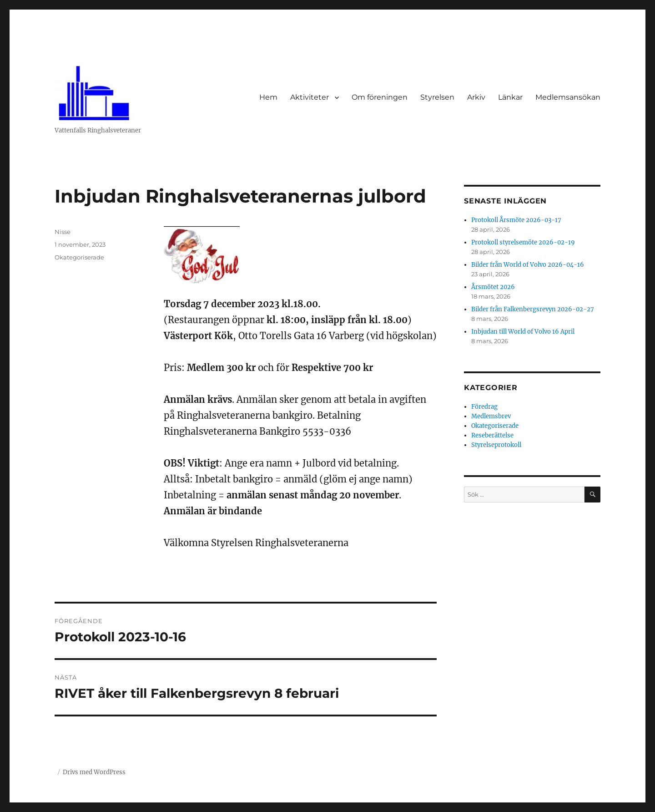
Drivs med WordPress (94, 772)
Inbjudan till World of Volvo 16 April (523, 332)
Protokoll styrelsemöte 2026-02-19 (523, 242)
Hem (268, 97)
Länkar (510, 97)
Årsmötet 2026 (493, 287)
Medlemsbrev (491, 416)
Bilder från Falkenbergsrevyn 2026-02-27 (533, 309)
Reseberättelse (492, 435)
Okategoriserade (79, 257)
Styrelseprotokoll (496, 445)
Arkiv (476, 97)
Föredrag (484, 407)
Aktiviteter (310, 97)
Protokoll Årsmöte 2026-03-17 (516, 220)
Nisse (63, 232)
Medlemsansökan (568, 97)
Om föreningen (380, 97)
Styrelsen (437, 97)
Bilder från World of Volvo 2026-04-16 (528, 265)
